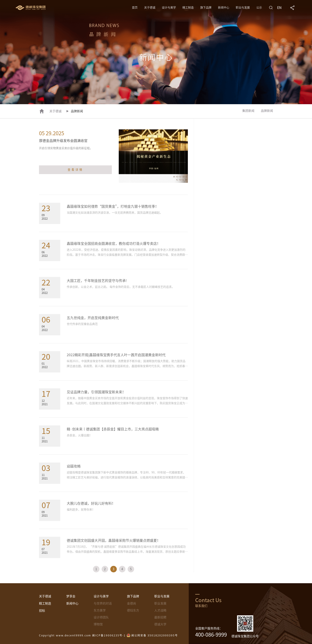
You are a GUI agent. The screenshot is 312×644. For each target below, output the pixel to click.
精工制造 (188, 7)
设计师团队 (101, 617)
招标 (42, 611)
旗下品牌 (206, 7)
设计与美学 (169, 7)
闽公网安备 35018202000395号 (155, 635)
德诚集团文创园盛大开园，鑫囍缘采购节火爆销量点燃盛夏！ (114, 540)
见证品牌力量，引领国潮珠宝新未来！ (96, 392)
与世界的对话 (103, 603)
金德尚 (132, 603)
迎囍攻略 (74, 466)
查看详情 (75, 170)
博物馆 (98, 624)
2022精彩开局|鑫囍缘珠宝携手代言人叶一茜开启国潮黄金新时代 (116, 355)
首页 (135, 7)
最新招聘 (160, 617)
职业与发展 (243, 7)
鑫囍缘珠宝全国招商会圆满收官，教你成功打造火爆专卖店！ (114, 244)
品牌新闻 (267, 111)
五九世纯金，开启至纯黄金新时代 (93, 318)
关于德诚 (150, 7)
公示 (259, 7)
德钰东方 (133, 610)
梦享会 (71, 596)
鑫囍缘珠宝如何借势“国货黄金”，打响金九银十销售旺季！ (113, 206)
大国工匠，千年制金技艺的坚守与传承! (97, 281)
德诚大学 (160, 624)
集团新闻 (248, 111)
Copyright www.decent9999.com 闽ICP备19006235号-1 (82, 635)
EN (279, 8)
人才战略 (160, 610)
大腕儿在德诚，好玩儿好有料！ (91, 503)
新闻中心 (224, 7)
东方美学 (100, 610)
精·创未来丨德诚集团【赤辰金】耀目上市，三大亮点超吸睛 (113, 429)
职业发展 (160, 603)
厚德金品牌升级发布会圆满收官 (63, 141)
